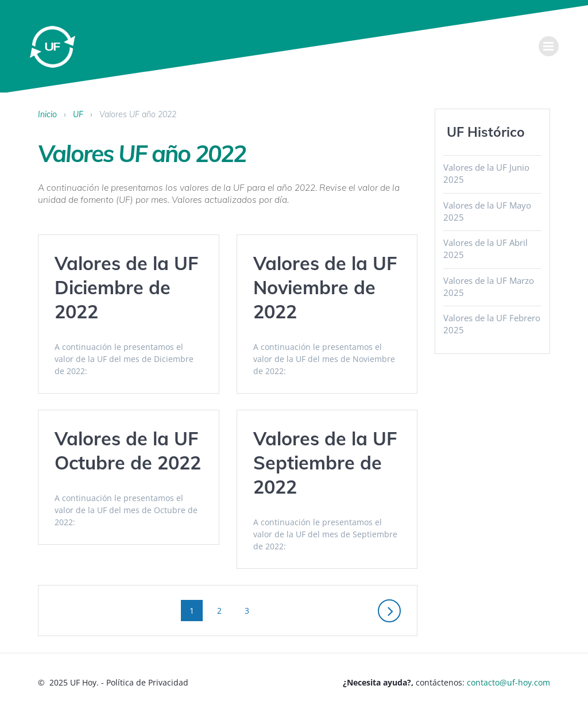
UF (78, 114)
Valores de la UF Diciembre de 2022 (126, 287)
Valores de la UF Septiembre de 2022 (325, 463)
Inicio (47, 114)
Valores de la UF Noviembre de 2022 (325, 287)
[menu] (549, 46)
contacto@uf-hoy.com (508, 682)
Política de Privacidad (147, 682)
